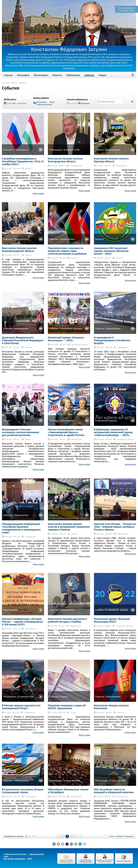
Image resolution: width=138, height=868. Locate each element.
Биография (23, 75)
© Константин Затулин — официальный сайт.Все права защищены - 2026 (24, 856)
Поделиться (130, 836)
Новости (57, 75)
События (89, 75)
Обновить (132, 102)
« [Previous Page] (58, 836)
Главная (8, 75)
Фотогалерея (41, 75)
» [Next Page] (80, 836)
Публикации (73, 75)
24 (26, 836)
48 (30, 836)
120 (34, 836)
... (112, 75)
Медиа (102, 75)
